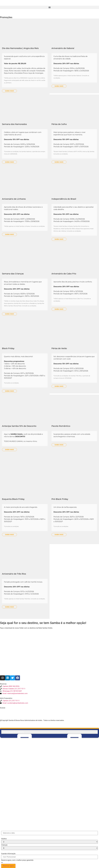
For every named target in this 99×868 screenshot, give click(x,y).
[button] (49, 7)
